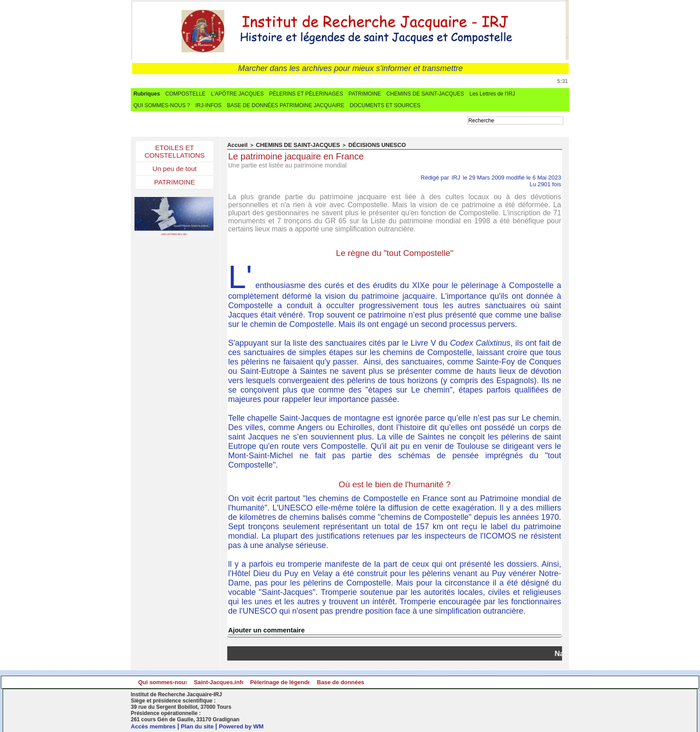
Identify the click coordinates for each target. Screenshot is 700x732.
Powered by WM (248, 726)
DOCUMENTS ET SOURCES (385, 105)
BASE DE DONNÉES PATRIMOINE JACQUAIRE (285, 105)
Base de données (512, 682)
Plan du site (202, 726)
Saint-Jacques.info (294, 682)
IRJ (456, 177)
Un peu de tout (175, 171)
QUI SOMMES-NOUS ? (162, 105)
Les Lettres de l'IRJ (492, 94)
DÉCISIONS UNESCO (358, 145)
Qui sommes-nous (185, 682)
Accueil (236, 145)
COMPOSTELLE (185, 94)
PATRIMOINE (365, 94)
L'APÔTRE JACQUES (237, 94)
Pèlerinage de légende (403, 682)
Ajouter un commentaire (264, 629)
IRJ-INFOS (209, 105)
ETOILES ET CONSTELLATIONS (175, 153)
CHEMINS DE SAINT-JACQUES (425, 94)
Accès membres (155, 726)
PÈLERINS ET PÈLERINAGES (306, 94)
